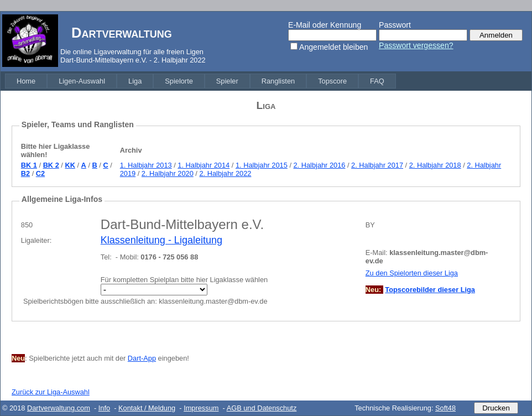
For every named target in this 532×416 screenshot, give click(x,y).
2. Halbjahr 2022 (225, 173)
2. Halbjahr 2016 (320, 165)
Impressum (201, 408)
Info (104, 408)
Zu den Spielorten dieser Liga (412, 273)
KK (70, 165)
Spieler (227, 81)
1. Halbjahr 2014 (204, 165)
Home (26, 81)
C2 (40, 173)
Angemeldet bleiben (333, 47)
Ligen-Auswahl (82, 81)
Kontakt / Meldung (147, 408)
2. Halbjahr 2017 (377, 165)
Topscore (332, 81)
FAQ (377, 81)
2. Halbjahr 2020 (168, 173)
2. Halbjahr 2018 (435, 165)
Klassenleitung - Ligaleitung (161, 240)
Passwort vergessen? (416, 45)
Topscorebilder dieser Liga (430, 290)
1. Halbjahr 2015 (262, 165)
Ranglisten (278, 81)
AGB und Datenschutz (262, 408)
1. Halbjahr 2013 (146, 165)
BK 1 (29, 165)
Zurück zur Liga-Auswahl (51, 392)
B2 (25, 173)
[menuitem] (26, 81)
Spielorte (179, 81)
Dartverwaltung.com (59, 408)
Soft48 (445, 408)
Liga (135, 81)
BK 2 (51, 165)
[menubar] (200, 81)
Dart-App (142, 358)
